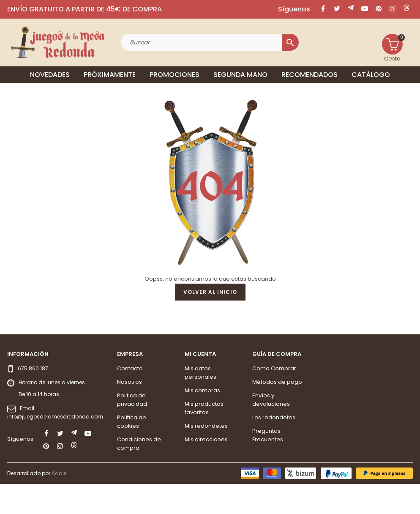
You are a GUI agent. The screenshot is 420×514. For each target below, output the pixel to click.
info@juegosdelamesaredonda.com (55, 447)
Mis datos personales (200, 403)
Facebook (323, 8)
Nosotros (130, 412)
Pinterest (379, 8)
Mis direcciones (206, 469)
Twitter (337, 8)
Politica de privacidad (132, 430)
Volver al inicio (210, 322)
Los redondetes (274, 447)
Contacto (130, 398)
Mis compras (202, 420)
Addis (59, 504)
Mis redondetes (206, 456)
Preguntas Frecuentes (268, 465)
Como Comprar (274, 398)
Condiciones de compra (139, 474)
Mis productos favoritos (204, 438)
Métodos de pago (277, 412)
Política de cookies (132, 452)
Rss (351, 8)
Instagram (393, 8)
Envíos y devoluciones (271, 430)
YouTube (365, 8)
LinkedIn (406, 8)
